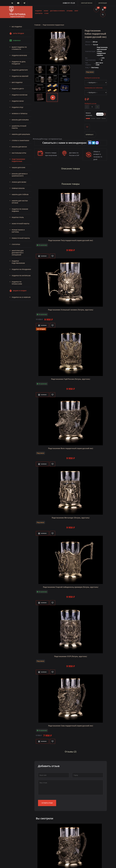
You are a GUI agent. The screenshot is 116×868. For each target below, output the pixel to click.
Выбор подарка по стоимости (19, 48)
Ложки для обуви (19, 182)
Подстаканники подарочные (18, 160)
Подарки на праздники (21, 269)
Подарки (38, 11)
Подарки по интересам (21, 276)
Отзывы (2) (71, 749)
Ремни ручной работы (21, 238)
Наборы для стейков (20, 194)
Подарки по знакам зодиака (20, 210)
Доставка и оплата (57, 11)
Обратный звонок (87, 3)
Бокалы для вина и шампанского (20, 175)
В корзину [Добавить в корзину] (44, 254)
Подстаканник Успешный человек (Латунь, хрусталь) (71, 307)
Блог (76, 11)
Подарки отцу (18, 107)
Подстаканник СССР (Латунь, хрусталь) (71, 654)
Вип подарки (17, 82)
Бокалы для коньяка (20, 120)
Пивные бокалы (18, 188)
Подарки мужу (18, 101)
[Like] (56, 254)
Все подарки (17, 27)
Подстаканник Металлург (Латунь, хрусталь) (71, 515)
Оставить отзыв (47, 799)
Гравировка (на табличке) (94, 88)
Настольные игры (19, 153)
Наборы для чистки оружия (20, 202)
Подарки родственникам (18, 262)
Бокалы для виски (19, 147)
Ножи (46, 11)
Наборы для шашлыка (21, 134)
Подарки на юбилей (20, 76)
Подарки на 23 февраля (21, 297)
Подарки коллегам (20, 95)
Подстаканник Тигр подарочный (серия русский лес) (71, 238)
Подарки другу (18, 89)
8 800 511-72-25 (69, 3)
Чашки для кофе (19, 168)
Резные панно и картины (18, 231)
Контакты (39, 13)
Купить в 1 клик (90, 136)
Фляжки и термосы (20, 114)
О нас (47, 13)
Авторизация (103, 3)
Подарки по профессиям (17, 283)
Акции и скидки (18, 291)
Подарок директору (20, 70)
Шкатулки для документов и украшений (18, 253)
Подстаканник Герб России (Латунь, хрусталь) (71, 377)
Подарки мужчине (19, 55)
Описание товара (71, 168)
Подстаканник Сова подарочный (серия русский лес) (71, 723)
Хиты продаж (17, 33)
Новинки (15, 40)
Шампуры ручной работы (19, 127)
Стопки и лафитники (20, 141)
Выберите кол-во (91, 103)
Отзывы (70, 11)
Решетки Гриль (18, 217)
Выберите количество (92, 78)
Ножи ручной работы (21, 224)
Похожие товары (71, 182)
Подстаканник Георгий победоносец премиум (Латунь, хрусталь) (71, 585)
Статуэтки (16, 244)
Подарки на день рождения (19, 63)
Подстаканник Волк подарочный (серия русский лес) (71, 446)
